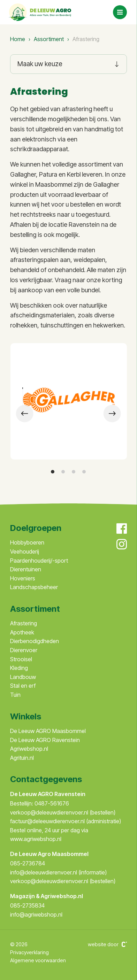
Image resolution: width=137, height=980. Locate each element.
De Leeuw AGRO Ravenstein (45, 740)
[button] (53, 472)
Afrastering (24, 623)
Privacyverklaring (29, 952)
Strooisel (21, 659)
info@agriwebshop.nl (36, 915)
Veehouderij (25, 551)
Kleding (19, 668)
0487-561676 (52, 803)
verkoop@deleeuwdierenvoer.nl (50, 812)
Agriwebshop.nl (29, 749)
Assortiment (49, 39)
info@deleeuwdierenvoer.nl (44, 872)
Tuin (15, 695)
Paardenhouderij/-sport (39, 561)
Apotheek (22, 632)
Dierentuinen (26, 569)
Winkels (26, 716)
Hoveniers (23, 578)
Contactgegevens (46, 779)
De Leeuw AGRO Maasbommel (48, 731)
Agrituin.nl (22, 758)
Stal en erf (23, 686)
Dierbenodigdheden (35, 641)
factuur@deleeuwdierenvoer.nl (48, 821)
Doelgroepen (36, 528)
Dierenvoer (24, 650)
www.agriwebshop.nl (36, 839)
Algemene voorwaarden (38, 960)
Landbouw (23, 677)
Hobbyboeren (27, 542)
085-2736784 (28, 863)
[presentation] (25, 414)
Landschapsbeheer (34, 587)
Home (18, 39)
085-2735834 (27, 905)
